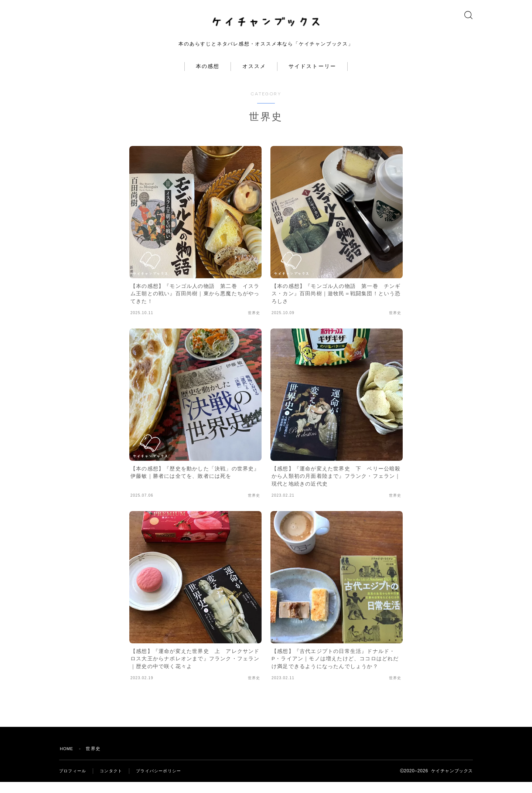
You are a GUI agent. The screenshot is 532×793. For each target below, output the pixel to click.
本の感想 (208, 77)
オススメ (254, 77)
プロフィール (74, 782)
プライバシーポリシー (164, 782)
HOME (67, 760)
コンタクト (114, 782)
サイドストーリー (312, 77)
